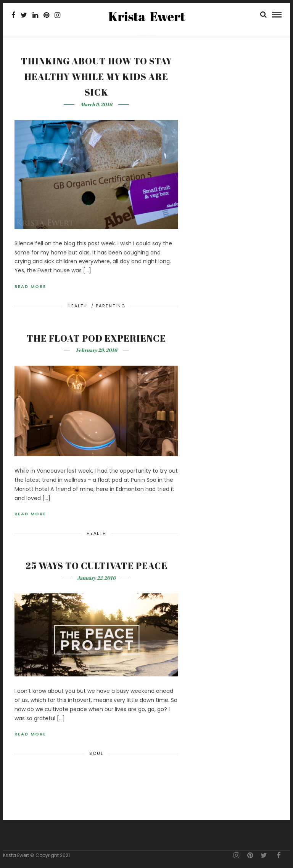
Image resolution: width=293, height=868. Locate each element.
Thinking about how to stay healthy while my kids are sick (97, 77)
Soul (96, 753)
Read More (30, 286)
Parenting (111, 306)
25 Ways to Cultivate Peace (97, 566)
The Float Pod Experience (96, 338)
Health (77, 306)
